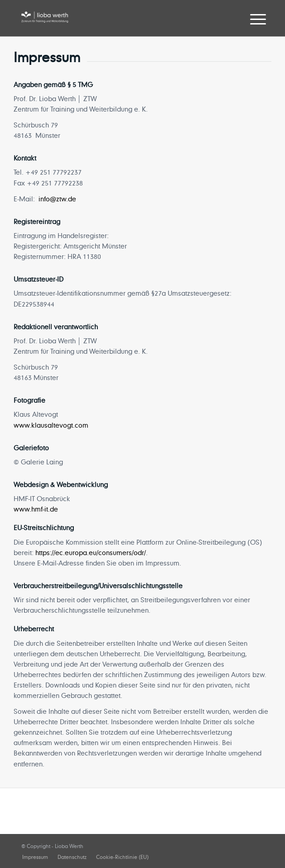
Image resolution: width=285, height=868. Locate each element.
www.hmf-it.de (36, 509)
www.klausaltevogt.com (51, 425)
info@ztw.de (57, 199)
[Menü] (251, 19)
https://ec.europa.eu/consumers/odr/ (91, 553)
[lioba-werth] (118, 18)
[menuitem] (251, 19)
